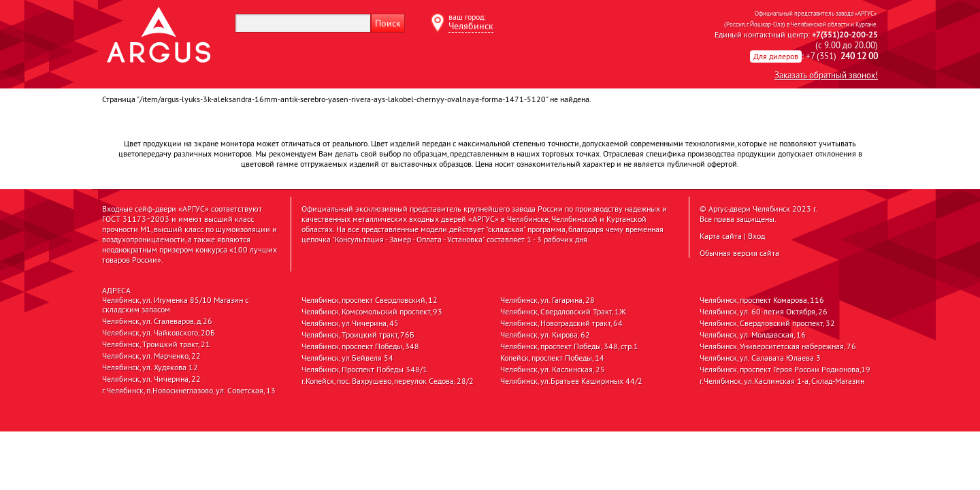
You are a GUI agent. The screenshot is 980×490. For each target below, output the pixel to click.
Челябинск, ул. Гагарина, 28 (548, 300)
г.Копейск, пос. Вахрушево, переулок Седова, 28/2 (388, 381)
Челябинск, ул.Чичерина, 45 (350, 323)
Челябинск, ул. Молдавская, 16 (753, 335)
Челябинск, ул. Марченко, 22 (151, 356)
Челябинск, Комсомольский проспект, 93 (372, 312)
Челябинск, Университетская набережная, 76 (778, 346)
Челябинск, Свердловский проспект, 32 (767, 323)
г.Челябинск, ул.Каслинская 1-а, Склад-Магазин (782, 381)
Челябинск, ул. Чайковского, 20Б (159, 333)
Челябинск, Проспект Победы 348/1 (364, 370)
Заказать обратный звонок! (826, 75)
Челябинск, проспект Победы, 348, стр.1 (569, 346)
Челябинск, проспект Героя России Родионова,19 (785, 370)
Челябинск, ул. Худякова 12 (150, 367)
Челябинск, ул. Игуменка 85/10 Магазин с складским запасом (175, 305)
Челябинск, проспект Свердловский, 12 (370, 300)
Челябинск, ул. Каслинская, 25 (553, 370)
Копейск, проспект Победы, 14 (552, 358)
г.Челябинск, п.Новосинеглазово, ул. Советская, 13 (189, 391)
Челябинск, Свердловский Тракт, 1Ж (563, 312)
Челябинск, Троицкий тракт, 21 (156, 344)
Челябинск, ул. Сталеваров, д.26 (157, 321)
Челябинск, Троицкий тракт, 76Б (358, 335)
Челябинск (471, 26)
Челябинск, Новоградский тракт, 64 (561, 323)
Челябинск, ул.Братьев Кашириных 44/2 (571, 381)
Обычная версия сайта (739, 253)
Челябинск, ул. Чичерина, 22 (151, 379)
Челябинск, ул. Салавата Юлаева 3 (760, 358)
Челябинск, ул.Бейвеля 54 (347, 358)
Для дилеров (776, 56)
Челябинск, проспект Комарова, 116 (762, 300)
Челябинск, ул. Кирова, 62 (545, 335)
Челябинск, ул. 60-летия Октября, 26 (764, 312)
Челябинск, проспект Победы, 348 (360, 346)
